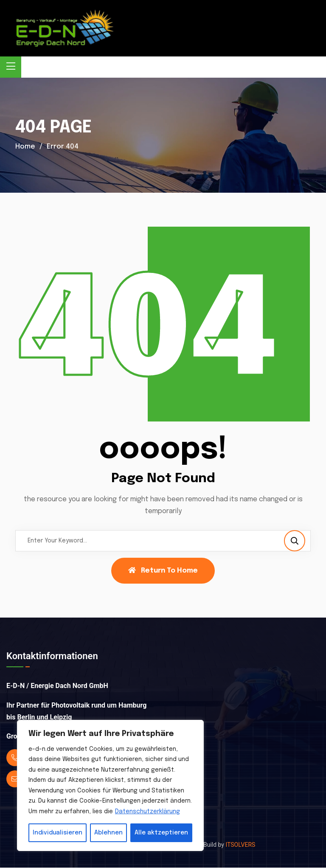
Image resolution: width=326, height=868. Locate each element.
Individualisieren (58, 833)
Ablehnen (108, 833)
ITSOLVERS (240, 845)
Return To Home (163, 570)
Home (25, 147)
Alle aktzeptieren (161, 833)
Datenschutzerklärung (148, 812)
